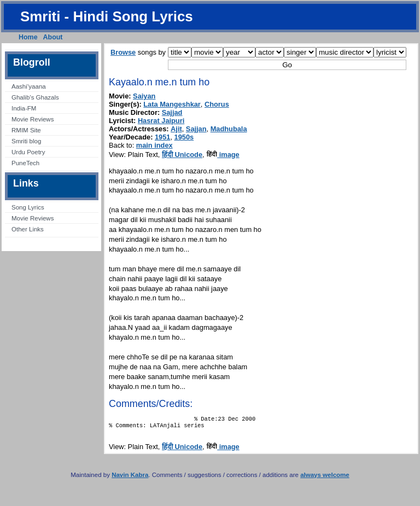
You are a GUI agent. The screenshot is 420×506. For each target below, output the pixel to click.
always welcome (325, 478)
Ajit (176, 129)
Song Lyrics (28, 207)
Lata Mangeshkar (172, 104)
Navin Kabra (130, 478)
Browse (123, 52)
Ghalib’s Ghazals (35, 97)
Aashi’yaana (29, 86)
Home (28, 37)
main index (154, 145)
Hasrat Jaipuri (161, 121)
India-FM (24, 108)
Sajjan (196, 129)
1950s (184, 137)
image (223, 155)
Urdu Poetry (28, 152)
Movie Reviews (33, 119)
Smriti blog (26, 141)
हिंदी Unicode (182, 155)
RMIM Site (26, 130)
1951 (162, 137)
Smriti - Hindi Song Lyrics (107, 16)
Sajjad (172, 112)
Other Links (28, 229)
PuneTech (25, 163)
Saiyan (144, 96)
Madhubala (229, 129)
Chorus (217, 104)
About (53, 37)
